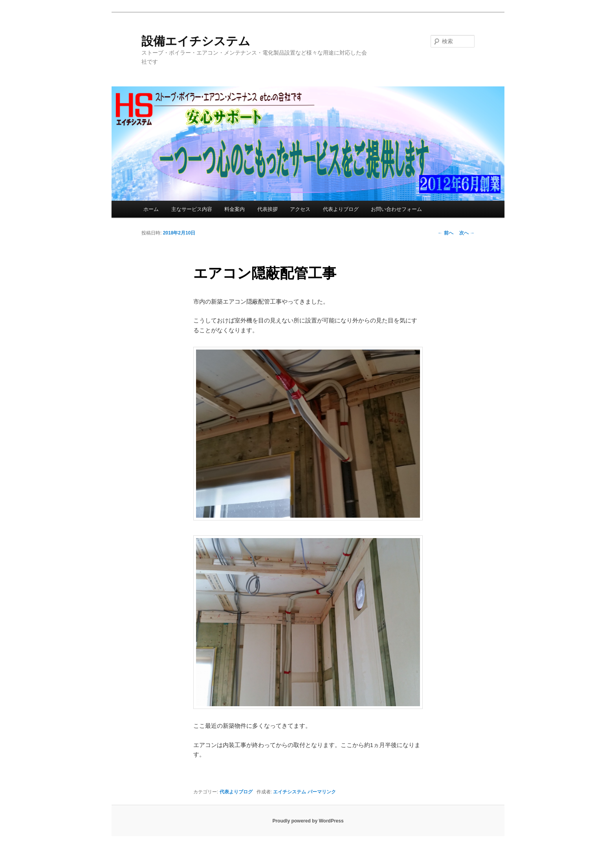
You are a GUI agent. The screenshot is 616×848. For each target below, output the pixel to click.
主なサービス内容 (192, 209)
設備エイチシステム (196, 41)
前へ (445, 233)
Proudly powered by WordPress (308, 821)
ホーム (151, 209)
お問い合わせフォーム (396, 209)
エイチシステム (290, 792)
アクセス (300, 209)
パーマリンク (322, 792)
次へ (467, 233)
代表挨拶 (268, 209)
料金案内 (235, 209)
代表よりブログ (341, 209)
